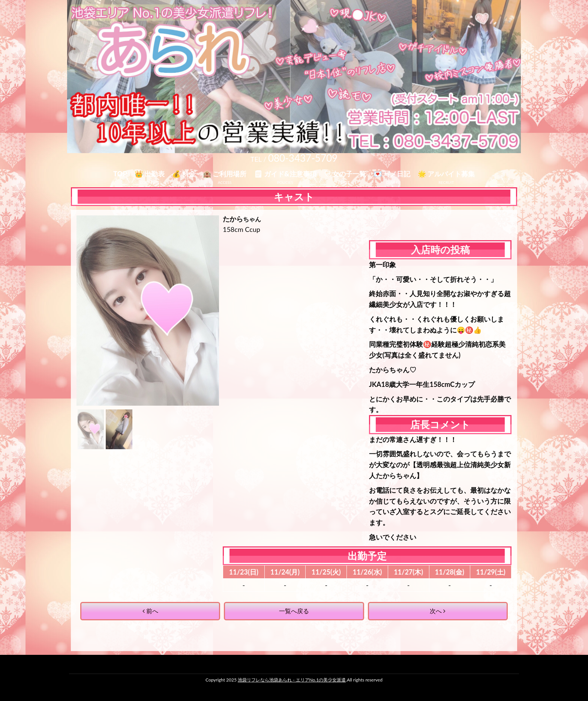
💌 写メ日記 (392, 174)
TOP (120, 174)
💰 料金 (184, 174)
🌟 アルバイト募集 (446, 174)
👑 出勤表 (150, 174)
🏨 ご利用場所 (225, 174)
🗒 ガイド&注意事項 (285, 174)
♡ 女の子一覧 (345, 174)
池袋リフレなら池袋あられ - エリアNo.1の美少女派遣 (292, 680)
